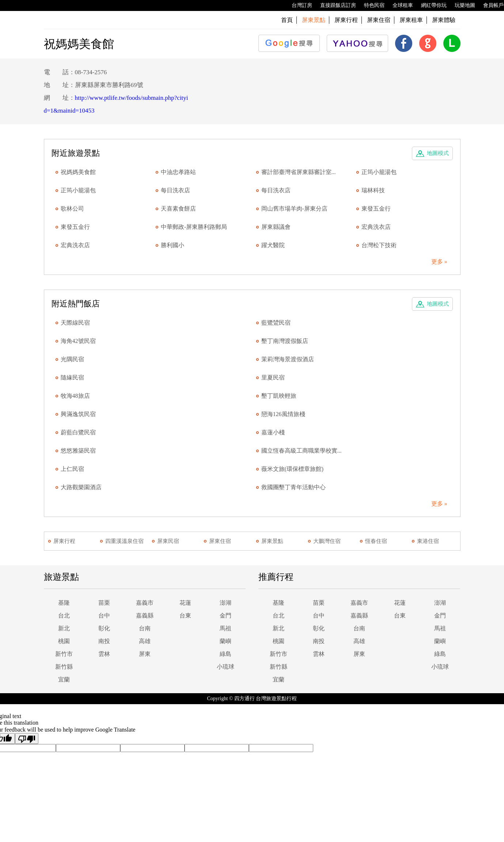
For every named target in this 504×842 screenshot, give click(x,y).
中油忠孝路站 (178, 172)
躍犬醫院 (273, 245)
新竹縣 (64, 667)
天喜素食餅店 (178, 209)
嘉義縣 (145, 616)
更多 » (439, 262)
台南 (145, 628)
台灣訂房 (298, 5)
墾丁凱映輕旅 (279, 396)
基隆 (64, 603)
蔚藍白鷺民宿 (78, 432)
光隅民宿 (72, 359)
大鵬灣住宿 (327, 541)
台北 (64, 616)
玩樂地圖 (461, 5)
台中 (104, 616)
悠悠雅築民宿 (78, 451)
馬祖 (226, 628)
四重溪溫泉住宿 (124, 541)
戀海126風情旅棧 (283, 414)
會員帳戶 (490, 5)
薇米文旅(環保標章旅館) (293, 469)
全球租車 (399, 5)
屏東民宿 (168, 541)
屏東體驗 (444, 20)
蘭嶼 (226, 641)
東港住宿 (428, 541)
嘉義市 (145, 603)
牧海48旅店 (75, 396)
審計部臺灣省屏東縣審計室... (299, 172)
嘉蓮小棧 (273, 432)
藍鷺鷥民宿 (276, 323)
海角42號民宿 (78, 341)
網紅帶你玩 (430, 5)
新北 (64, 628)
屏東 (145, 654)
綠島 (226, 654)
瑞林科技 (373, 190)
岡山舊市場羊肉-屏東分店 (294, 209)
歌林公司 (72, 209)
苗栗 (104, 603)
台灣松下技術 (379, 245)
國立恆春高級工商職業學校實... (302, 451)
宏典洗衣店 (376, 227)
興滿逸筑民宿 (78, 414)
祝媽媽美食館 (78, 172)
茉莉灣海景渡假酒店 (288, 359)
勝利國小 (173, 245)
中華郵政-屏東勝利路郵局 (194, 227)
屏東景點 (272, 541)
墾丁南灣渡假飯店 (285, 341)
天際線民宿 (75, 323)
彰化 (104, 628)
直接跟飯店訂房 (334, 5)
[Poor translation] (27, 739)
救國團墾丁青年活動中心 (293, 487)
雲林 (104, 654)
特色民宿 (371, 5)
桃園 (64, 641)
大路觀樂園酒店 (81, 487)
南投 (104, 641)
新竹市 (64, 654)
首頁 (287, 20)
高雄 (145, 641)
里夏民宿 (273, 377)
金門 (226, 616)
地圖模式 (438, 153)
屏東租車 (411, 20)
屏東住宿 (379, 20)
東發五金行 (376, 209)
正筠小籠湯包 (379, 172)
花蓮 (185, 603)
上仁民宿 (72, 469)
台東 (185, 616)
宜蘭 (64, 679)
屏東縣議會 (276, 227)
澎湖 (226, 603)
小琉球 (226, 667)
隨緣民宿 (72, 377)
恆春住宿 (376, 541)
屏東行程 (346, 20)
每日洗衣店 (175, 190)
